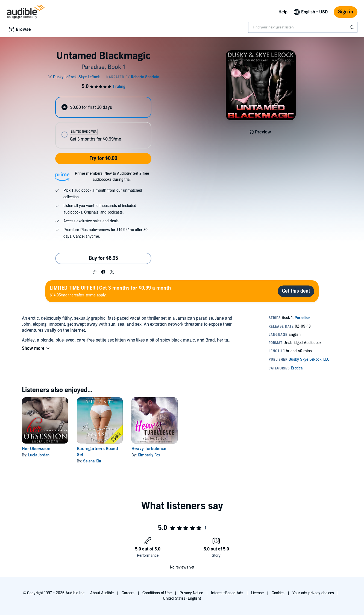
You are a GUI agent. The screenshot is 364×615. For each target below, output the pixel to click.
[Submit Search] (353, 27)
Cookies (278, 593)
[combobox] (303, 27)
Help (283, 12)
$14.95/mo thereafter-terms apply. (110, 291)
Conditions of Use (157, 593)
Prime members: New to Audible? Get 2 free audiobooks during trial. (112, 177)
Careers (128, 593)
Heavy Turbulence (149, 449)
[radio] (103, 107)
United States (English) (182, 598)
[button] (95, 272)
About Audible (102, 593)
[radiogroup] (103, 123)
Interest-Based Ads (227, 593)
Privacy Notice (191, 593)
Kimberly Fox (149, 455)
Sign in (346, 12)
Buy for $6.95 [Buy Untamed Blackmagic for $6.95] (103, 258)
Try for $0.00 (103, 158)
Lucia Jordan (39, 455)
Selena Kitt (92, 461)
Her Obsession (36, 449)
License (257, 593)
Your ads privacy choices (313, 593)
